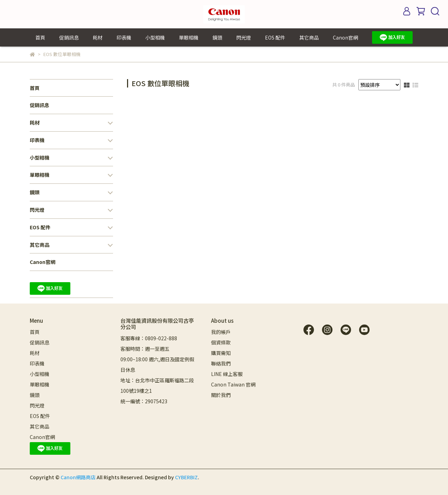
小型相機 (155, 37)
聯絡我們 (221, 363)
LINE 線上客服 (227, 374)
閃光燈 (244, 37)
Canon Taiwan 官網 (233, 384)
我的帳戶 (221, 332)
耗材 (98, 37)
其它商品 (309, 37)
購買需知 (221, 353)
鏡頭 (217, 37)
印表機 (124, 37)
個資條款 (221, 342)
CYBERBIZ (186, 477)
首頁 (40, 37)
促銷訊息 (69, 37)
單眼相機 (189, 37)
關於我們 (221, 395)
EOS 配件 (275, 37)
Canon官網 (345, 37)
